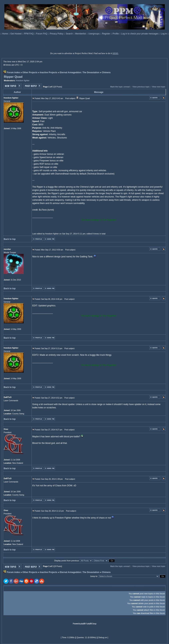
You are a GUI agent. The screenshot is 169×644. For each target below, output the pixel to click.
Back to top (10, 239)
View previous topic (141, 87)
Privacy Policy (57, 34)
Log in (164, 34)
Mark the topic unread (120, 87)
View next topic (159, 87)
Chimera (106, 72)
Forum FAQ (42, 34)
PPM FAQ (29, 34)
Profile (116, 34)
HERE (115, 53)
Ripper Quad (13, 77)
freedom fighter (23, 80)
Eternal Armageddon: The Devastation (80, 72)
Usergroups (94, 34)
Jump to (94, 576)
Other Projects (30, 72)
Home (5, 34)
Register (106, 34)
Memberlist (81, 34)
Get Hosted (16, 34)
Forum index (13, 72)
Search (69, 34)
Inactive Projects (49, 72)
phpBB (83, 624)
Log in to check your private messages (140, 34)
